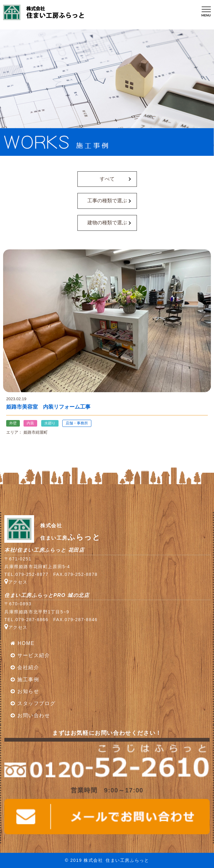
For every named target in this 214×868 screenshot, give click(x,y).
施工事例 (25, 679)
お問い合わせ (30, 715)
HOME (22, 643)
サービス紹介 (30, 655)
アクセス (16, 582)
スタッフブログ (33, 703)
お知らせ (25, 691)
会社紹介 (25, 667)
